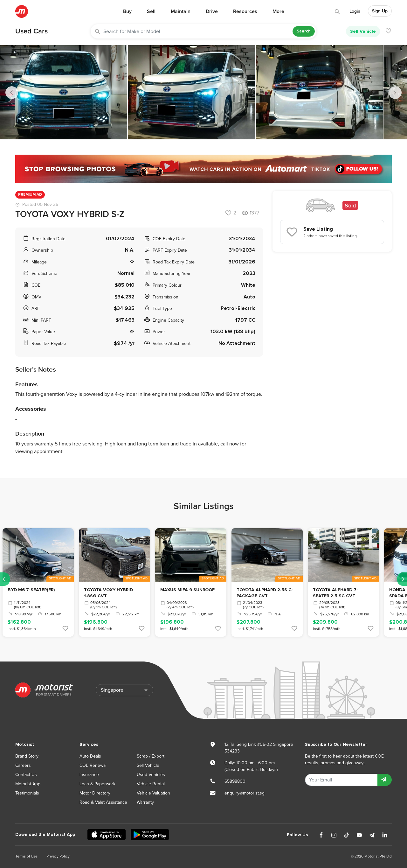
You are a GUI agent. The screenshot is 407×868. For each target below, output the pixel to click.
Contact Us (26, 775)
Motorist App (28, 784)
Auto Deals (90, 756)
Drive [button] (212, 11)
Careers (23, 765)
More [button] (278, 11)
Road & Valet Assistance (103, 802)
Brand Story (27, 756)
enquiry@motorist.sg (245, 793)
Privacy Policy (58, 856)
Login (355, 11)
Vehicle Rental (151, 784)
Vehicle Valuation (153, 793)
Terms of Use (26, 856)
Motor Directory (95, 793)
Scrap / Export (151, 756)
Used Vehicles (151, 775)
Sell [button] (151, 11)
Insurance (89, 775)
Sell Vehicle (363, 31)
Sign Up (380, 11)
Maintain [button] (181, 11)
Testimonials (27, 793)
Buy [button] (127, 11)
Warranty (145, 802)
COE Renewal (93, 765)
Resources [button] (245, 11)
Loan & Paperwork (97, 784)
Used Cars (31, 31)
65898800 (235, 781)
